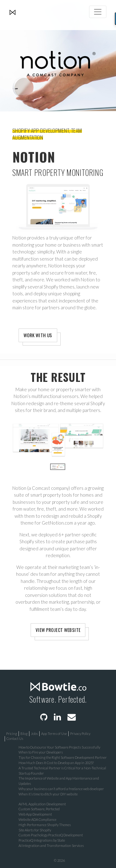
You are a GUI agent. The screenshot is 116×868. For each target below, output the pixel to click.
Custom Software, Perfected (39, 809)
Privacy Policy (80, 734)
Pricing (12, 734)
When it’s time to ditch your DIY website (48, 794)
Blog (24, 734)
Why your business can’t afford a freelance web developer (61, 789)
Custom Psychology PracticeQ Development (51, 835)
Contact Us (15, 738)
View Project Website (58, 630)
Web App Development (35, 814)
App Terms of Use (54, 734)
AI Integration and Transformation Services (51, 846)
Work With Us (38, 335)
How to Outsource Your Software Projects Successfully (59, 747)
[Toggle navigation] (98, 12)
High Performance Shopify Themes (45, 825)
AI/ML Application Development (42, 804)
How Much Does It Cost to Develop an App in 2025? (56, 763)
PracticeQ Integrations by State (42, 840)
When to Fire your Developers (41, 752)
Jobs (34, 734)
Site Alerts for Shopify (35, 830)
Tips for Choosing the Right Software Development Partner (63, 757)
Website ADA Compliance (37, 819)
